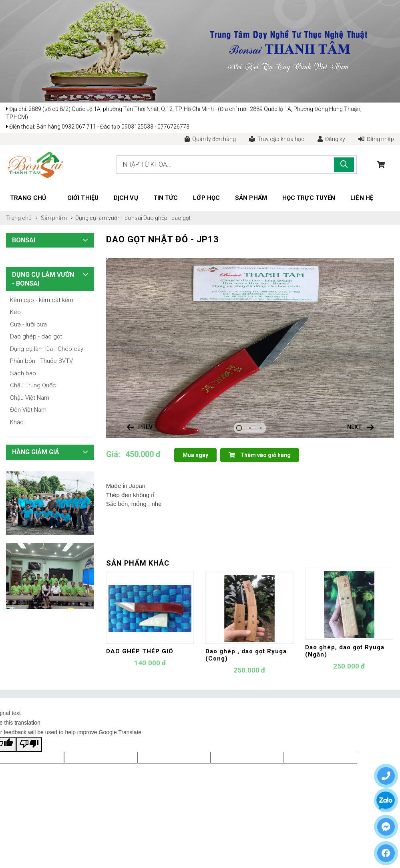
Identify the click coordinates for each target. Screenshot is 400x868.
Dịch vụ (126, 198)
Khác (17, 422)
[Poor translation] (29, 744)
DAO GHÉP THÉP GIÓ (140, 651)
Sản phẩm (251, 198)
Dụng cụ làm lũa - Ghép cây (47, 349)
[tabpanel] (250, 348)
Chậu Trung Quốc (33, 385)
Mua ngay (195, 455)
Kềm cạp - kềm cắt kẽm (42, 300)
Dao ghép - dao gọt (167, 218)
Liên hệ (362, 198)
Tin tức (166, 198)
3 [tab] (261, 428)
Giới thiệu (83, 198)
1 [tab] (239, 428)
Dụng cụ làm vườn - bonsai (109, 218)
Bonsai (24, 240)
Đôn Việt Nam (28, 410)
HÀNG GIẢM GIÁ (36, 452)
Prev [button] (145, 427)
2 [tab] (250, 428)
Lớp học (206, 198)
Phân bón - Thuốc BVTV (41, 361)
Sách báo (23, 373)
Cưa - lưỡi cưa (28, 324)
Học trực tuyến (309, 198)
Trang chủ (28, 198)
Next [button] (355, 427)
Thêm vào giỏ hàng (260, 455)
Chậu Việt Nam (30, 398)
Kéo (15, 312)
